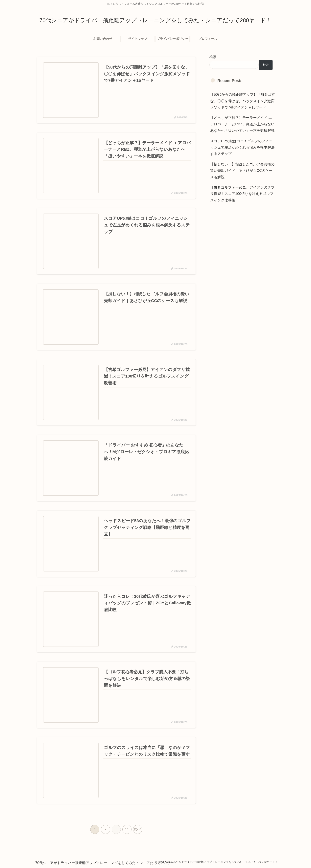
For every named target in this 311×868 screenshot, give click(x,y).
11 (127, 829)
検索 (213, 57)
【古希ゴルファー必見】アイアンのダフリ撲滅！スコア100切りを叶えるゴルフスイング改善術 (242, 194)
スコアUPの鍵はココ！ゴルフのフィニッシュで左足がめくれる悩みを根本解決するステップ (242, 147)
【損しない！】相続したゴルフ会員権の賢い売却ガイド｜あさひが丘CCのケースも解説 (242, 171)
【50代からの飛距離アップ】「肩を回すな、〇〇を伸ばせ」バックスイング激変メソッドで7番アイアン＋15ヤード (243, 101)
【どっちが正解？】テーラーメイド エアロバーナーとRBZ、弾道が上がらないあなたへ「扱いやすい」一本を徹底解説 (242, 124)
